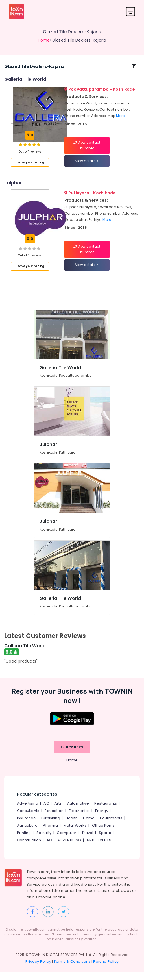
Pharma (50, 834)
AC (46, 812)
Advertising (28, 812)
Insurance (26, 826)
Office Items (103, 834)
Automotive (78, 812)
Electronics (79, 819)
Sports (105, 841)
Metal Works (75, 834)
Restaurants (106, 812)
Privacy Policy (38, 969)
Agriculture (27, 834)
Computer (66, 841)
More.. (121, 120)
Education (54, 819)
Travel (87, 841)
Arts (58, 812)
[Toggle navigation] (131, 11)
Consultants (28, 819)
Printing (24, 841)
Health (72, 826)
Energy (102, 819)
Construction (29, 848)
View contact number (87, 150)
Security (44, 841)
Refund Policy (106, 969)
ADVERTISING (69, 848)
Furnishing (51, 826)
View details (87, 165)
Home (44, 40)
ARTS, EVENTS (99, 848)
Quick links (72, 755)
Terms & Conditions (72, 969)
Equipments (111, 826)
